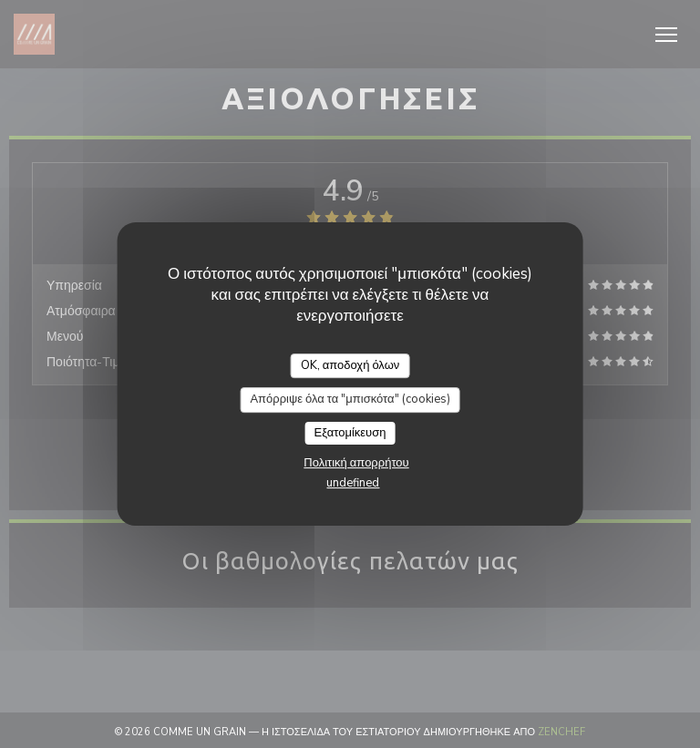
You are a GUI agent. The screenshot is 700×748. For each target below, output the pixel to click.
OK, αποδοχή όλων (350, 365)
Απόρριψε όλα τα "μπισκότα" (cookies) (350, 399)
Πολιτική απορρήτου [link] (356, 463)
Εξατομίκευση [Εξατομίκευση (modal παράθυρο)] (350, 433)
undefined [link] (353, 483)
